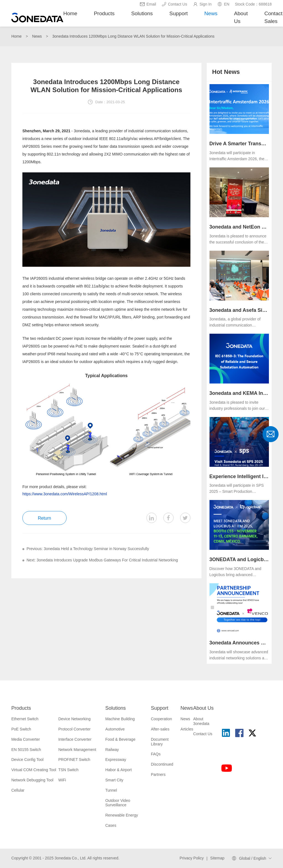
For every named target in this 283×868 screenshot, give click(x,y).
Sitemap (217, 858)
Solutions (142, 13)
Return (44, 518)
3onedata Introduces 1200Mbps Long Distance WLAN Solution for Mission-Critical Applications (133, 36)
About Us (241, 17)
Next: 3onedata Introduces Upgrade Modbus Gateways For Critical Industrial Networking (102, 560)
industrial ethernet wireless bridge (78, 278)
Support (179, 13)
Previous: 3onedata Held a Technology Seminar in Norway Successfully (88, 549)
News (211, 13)
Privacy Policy (192, 858)
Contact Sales (273, 17)
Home (70, 13)
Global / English (253, 858)
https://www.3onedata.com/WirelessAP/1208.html (65, 494)
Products (104, 13)
